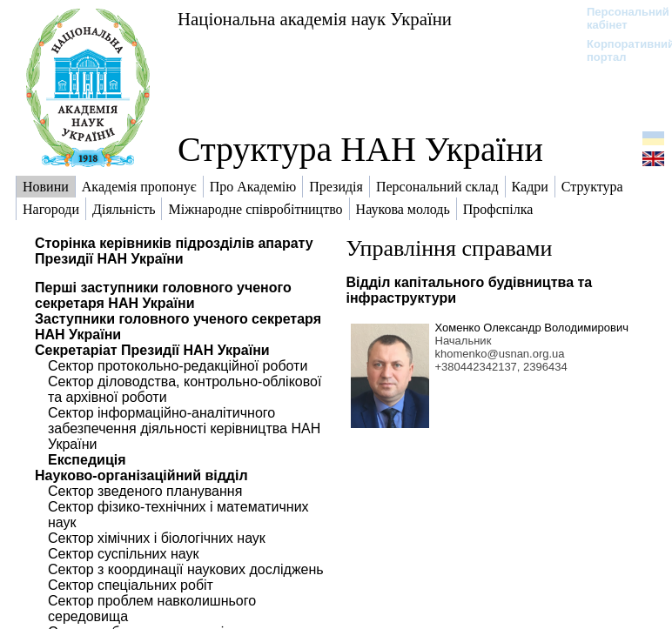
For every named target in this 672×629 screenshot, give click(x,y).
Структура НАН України (360, 149)
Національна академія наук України (315, 19)
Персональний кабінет (619, 18)
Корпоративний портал (619, 50)
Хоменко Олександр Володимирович (532, 328)
